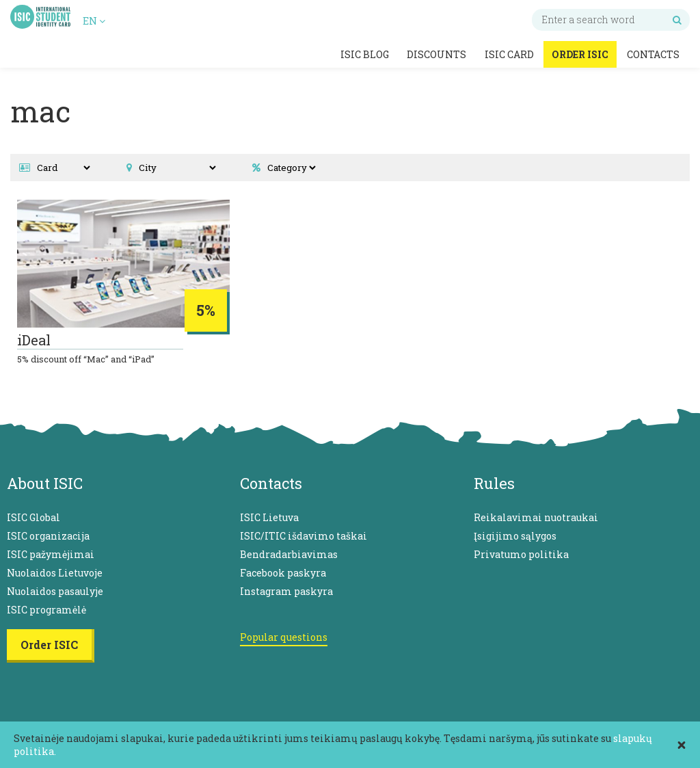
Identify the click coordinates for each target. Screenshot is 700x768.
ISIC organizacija (48, 536)
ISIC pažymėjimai (51, 554)
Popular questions (284, 637)
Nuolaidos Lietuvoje (55, 573)
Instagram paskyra (286, 591)
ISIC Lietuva (269, 517)
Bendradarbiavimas (289, 554)
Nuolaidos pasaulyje (55, 591)
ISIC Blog (365, 54)
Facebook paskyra (283, 573)
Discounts (436, 54)
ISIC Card (509, 54)
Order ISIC (580, 54)
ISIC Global (33, 517)
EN (94, 21)
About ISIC (45, 483)
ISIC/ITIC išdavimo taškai (304, 536)
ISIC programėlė (46, 610)
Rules (494, 483)
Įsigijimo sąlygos (515, 536)
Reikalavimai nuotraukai (536, 517)
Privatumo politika (521, 554)
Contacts (653, 54)
